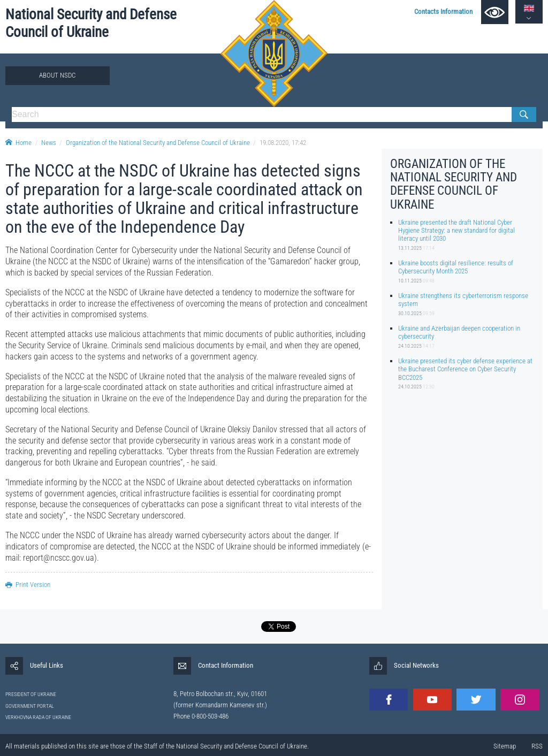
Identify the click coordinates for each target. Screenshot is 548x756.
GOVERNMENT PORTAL (30, 706)
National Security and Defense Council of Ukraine (91, 23)
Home (18, 143)
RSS (537, 746)
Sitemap (505, 746)
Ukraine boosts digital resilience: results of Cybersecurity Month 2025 (456, 267)
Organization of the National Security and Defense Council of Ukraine (158, 143)
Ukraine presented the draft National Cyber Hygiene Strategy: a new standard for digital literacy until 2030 (456, 231)
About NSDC (57, 75)
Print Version (28, 585)
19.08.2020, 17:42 (283, 143)
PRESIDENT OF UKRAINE (31, 694)
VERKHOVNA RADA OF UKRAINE (38, 717)
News (49, 143)
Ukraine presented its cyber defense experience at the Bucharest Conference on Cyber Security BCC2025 (465, 369)
